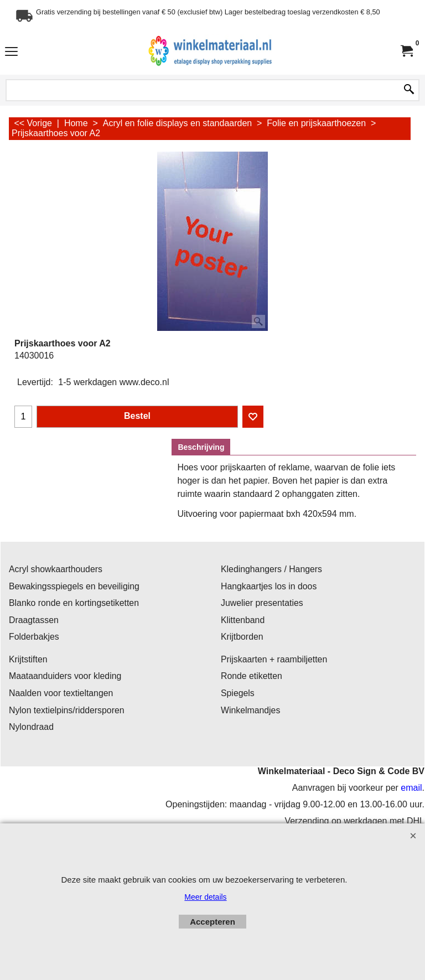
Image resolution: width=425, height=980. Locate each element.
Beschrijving (201, 447)
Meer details (205, 897)
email (411, 788)
